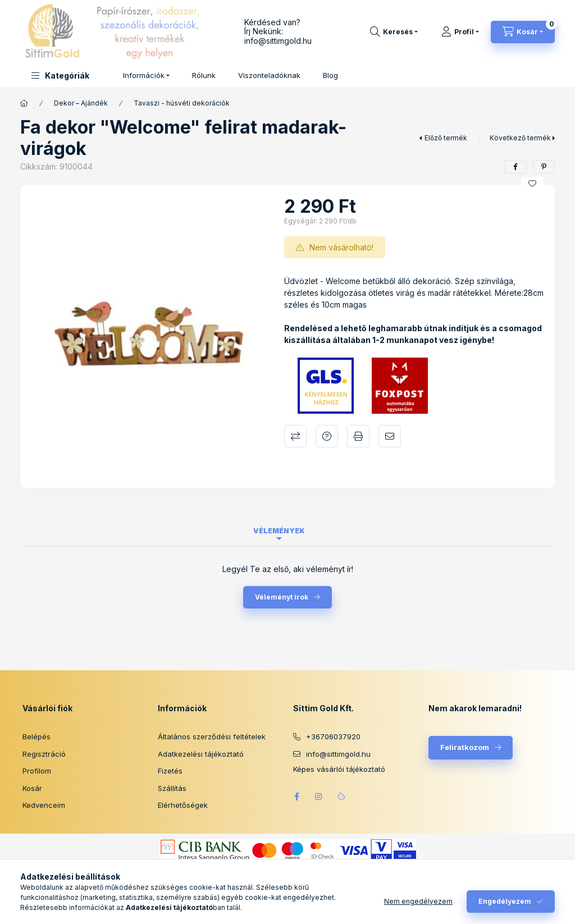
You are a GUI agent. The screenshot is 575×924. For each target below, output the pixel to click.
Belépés (36, 737)
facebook (296, 797)
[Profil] (460, 32)
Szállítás (172, 788)
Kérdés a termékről (327, 436)
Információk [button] (144, 75)
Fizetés (170, 771)
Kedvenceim (44, 805)
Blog (330, 75)
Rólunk (204, 75)
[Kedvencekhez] (532, 184)
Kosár (32, 788)
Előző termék (446, 138)
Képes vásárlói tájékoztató (339, 769)
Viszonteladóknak (269, 75)
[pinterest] (544, 167)
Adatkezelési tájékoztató (201, 754)
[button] (60, 76)
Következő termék (520, 138)
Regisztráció (44, 754)
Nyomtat (358, 436)
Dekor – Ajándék (81, 103)
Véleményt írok (282, 597)
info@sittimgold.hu (278, 41)
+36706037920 (333, 737)
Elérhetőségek (183, 805)
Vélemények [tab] (279, 531)
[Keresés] (394, 32)
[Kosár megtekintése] (523, 32)
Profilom (37, 771)
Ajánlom (390, 436)
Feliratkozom (465, 747)
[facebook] (515, 167)
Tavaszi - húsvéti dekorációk (182, 103)
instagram (319, 797)
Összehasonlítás (295, 436)
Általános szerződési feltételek (212, 737)
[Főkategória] (24, 103)
